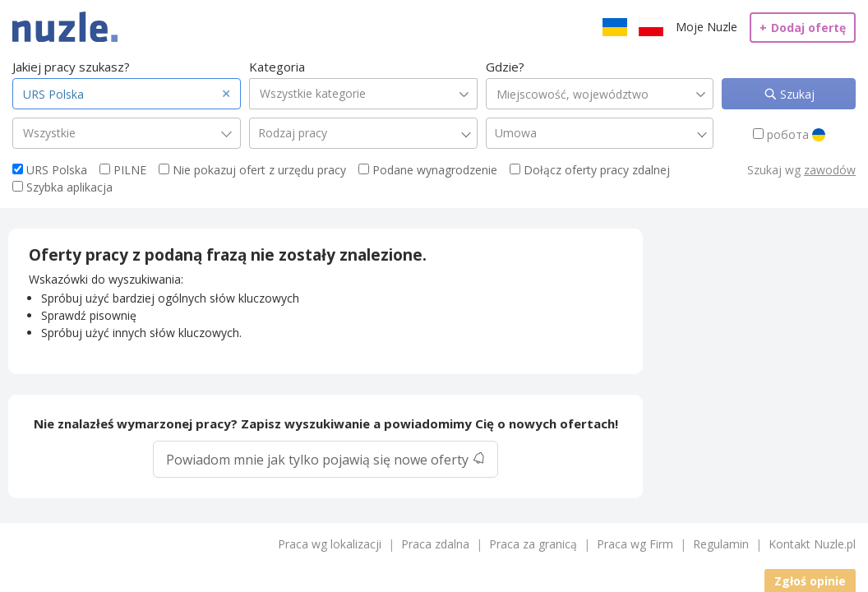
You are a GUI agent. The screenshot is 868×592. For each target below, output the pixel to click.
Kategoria (277, 67)
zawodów (830, 170)
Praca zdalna (435, 544)
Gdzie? (505, 67)
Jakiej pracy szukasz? (71, 67)
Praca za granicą (533, 544)
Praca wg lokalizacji (330, 544)
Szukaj (796, 94)
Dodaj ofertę (803, 28)
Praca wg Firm (635, 544)
